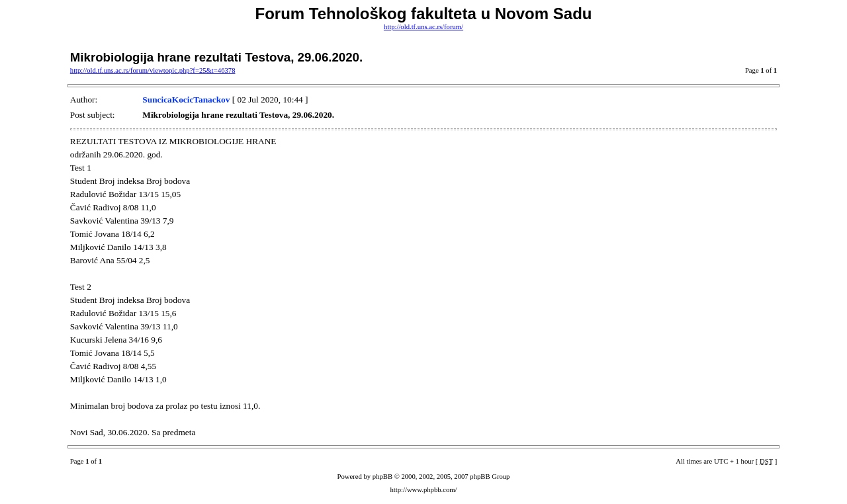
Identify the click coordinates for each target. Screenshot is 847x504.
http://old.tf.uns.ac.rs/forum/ (423, 27)
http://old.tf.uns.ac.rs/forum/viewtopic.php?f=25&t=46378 (153, 70)
